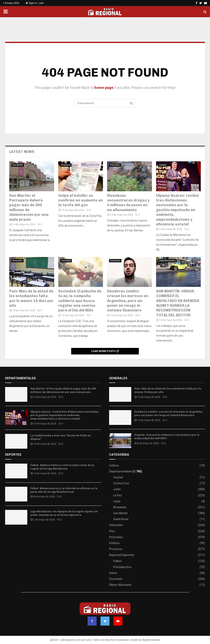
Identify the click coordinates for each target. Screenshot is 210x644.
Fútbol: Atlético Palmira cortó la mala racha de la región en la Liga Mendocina (62, 467)
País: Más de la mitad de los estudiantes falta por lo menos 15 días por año (31, 298)
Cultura (114, 465)
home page (104, 88)
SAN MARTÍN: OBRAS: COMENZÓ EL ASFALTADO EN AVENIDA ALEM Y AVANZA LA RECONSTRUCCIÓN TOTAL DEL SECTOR (178, 303)
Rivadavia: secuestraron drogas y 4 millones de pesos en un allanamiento (128, 203)
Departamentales (167, 261)
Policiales (115, 165)
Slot (8, 535)
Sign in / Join (35, 3)
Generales (17, 261)
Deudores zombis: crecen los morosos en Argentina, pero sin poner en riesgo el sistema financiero (128, 301)
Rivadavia (120, 507)
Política (114, 543)
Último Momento (120, 585)
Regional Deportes (122, 555)
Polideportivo (122, 567)
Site (13, 535)
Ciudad (163, 165)
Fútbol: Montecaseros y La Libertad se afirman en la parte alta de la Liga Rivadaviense (64, 490)
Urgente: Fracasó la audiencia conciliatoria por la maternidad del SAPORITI (167, 437)
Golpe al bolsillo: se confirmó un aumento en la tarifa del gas (80, 200)
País (112, 531)
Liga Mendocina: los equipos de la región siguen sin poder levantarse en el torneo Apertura (64, 513)
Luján (117, 501)
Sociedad (66, 261)
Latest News (22, 152)
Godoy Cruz (121, 483)
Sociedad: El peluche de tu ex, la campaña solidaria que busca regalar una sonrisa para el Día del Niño (80, 301)
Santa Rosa (121, 519)
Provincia (66, 165)
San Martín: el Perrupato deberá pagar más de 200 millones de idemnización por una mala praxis (29, 208)
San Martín (18, 165)
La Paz (118, 495)
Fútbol (117, 561)
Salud (113, 573)
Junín (117, 489)
